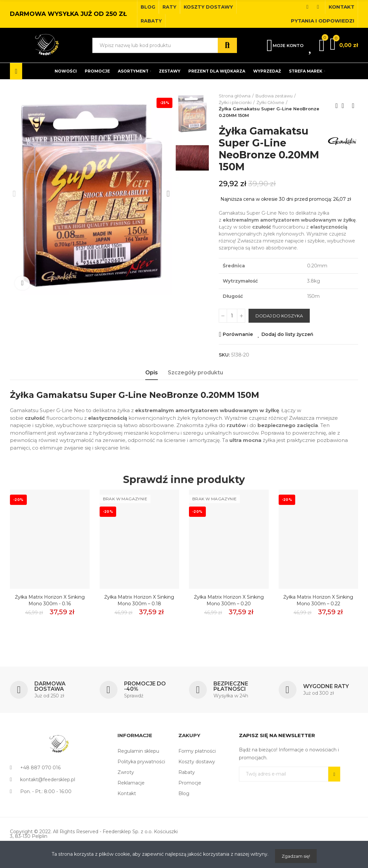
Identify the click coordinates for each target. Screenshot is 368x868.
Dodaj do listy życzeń (287, 334)
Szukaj (227, 45)
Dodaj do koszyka (279, 316)
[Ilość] (232, 316)
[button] (148, 7)
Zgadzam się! (296, 856)
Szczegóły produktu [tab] (195, 373)
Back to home (345, 106)
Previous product (337, 106)
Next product (353, 106)
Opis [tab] (152, 373)
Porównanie (238, 334)
